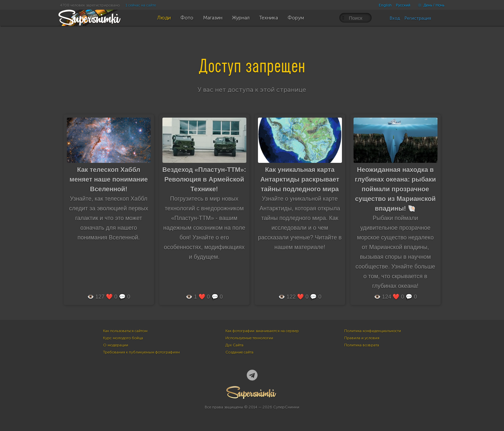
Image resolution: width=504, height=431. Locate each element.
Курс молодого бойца (123, 338)
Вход (395, 18)
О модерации (116, 345)
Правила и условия (362, 338)
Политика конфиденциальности (373, 331)
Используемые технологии (249, 338)
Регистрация (418, 18)
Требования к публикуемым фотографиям (141, 352)
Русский (403, 5)
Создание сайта (239, 352)
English (385, 5)
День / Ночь (429, 5)
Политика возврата (362, 345)
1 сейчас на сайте (141, 5)
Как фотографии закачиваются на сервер (262, 331)
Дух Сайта (234, 345)
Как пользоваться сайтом (125, 331)
